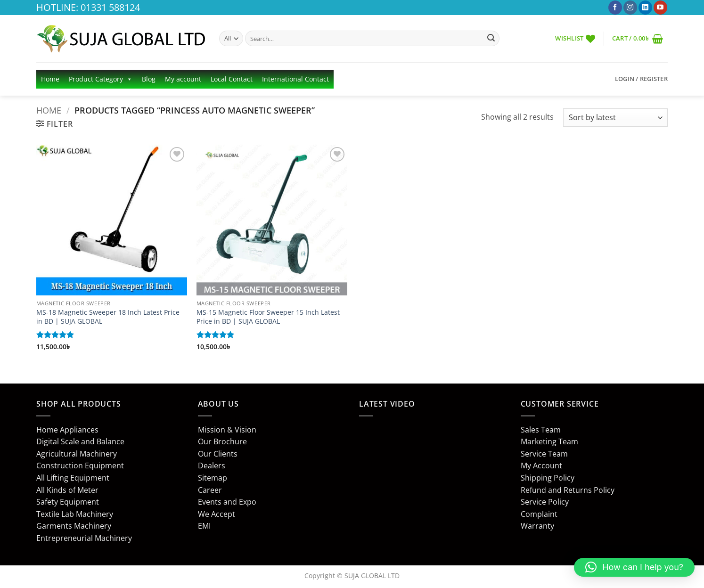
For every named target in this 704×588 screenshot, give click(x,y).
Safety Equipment (68, 502)
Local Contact (232, 79)
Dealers (212, 465)
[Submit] (491, 39)
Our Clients (218, 454)
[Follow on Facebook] (615, 8)
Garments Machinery (74, 526)
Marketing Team (549, 441)
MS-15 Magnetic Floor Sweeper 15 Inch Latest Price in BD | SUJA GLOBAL (268, 317)
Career (210, 490)
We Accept (217, 514)
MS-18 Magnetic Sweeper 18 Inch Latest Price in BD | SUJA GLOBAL (108, 317)
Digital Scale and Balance (80, 441)
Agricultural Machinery (77, 454)
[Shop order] (615, 118)
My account (183, 79)
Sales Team (541, 430)
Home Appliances (67, 430)
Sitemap (213, 478)
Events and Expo (227, 502)
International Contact (295, 79)
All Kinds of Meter (67, 490)
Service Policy (545, 502)
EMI (204, 526)
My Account (541, 465)
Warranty (537, 526)
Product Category (101, 79)
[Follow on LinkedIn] (645, 8)
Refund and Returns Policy (568, 490)
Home (50, 79)
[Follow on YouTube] (660, 8)
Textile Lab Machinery (75, 514)
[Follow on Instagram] (630, 8)
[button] (638, 38)
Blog (149, 79)
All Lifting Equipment (73, 478)
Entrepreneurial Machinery (84, 538)
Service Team (544, 454)
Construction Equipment (80, 465)
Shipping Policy (548, 478)
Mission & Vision (227, 430)
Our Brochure (222, 441)
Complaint (539, 514)
